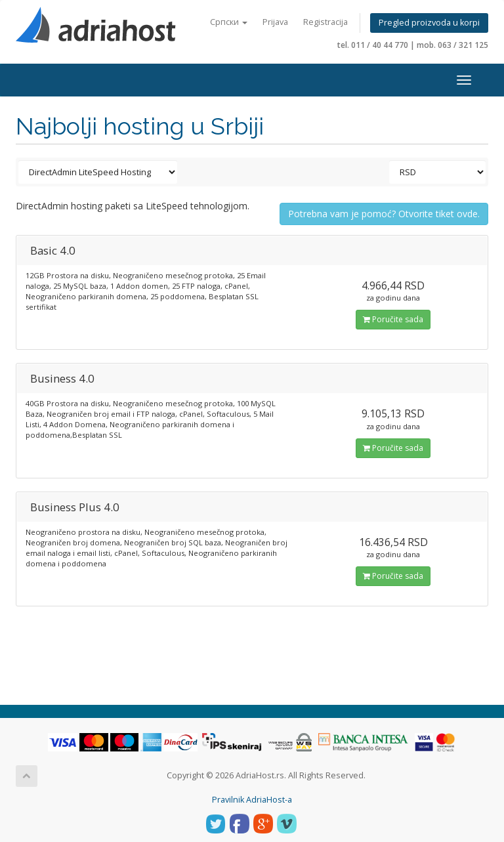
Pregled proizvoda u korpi (429, 23)
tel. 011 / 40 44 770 (373, 45)
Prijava (275, 22)
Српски (229, 22)
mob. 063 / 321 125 (452, 45)
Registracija (325, 22)
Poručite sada (393, 319)
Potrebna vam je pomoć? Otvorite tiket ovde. (384, 214)
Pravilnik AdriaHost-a (252, 800)
